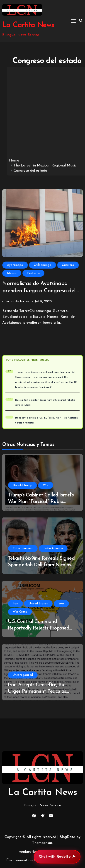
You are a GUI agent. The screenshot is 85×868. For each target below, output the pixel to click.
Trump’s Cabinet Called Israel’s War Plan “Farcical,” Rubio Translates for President (41, 502)
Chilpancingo (42, 265)
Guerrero (68, 265)
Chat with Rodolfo (57, 857)
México (12, 273)
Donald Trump (22, 485)
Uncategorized (23, 675)
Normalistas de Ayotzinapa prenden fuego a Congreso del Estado (39, 291)
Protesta (33, 273)
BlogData (67, 837)
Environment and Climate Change (34, 860)
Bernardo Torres (17, 301)
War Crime (20, 612)
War (46, 485)
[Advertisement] (42, 113)
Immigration (28, 852)
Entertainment (23, 549)
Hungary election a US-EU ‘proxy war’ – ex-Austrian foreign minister (46, 420)
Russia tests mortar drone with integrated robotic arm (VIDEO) (45, 403)
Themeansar (42, 843)
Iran (15, 604)
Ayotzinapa (15, 265)
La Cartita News (28, 25)
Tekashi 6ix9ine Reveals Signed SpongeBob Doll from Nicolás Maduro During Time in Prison (41, 565)
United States (38, 604)
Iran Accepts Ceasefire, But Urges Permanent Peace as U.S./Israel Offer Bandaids (37, 691)
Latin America (53, 549)
